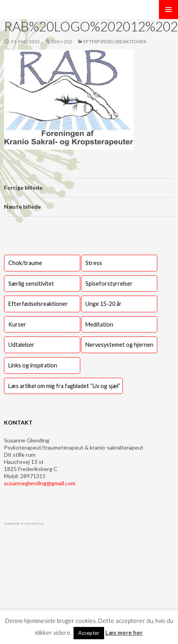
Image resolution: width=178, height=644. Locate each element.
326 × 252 (62, 41)
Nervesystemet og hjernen (119, 345)
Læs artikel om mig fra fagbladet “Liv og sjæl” (64, 386)
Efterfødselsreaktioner (115, 41)
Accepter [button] (89, 633)
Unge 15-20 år (104, 304)
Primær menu (168, 10)
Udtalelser (21, 345)
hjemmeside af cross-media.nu (24, 523)
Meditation (99, 324)
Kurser (17, 324)
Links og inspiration (33, 365)
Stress (94, 263)
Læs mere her (124, 632)
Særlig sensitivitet (31, 284)
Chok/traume (25, 263)
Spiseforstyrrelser (109, 284)
